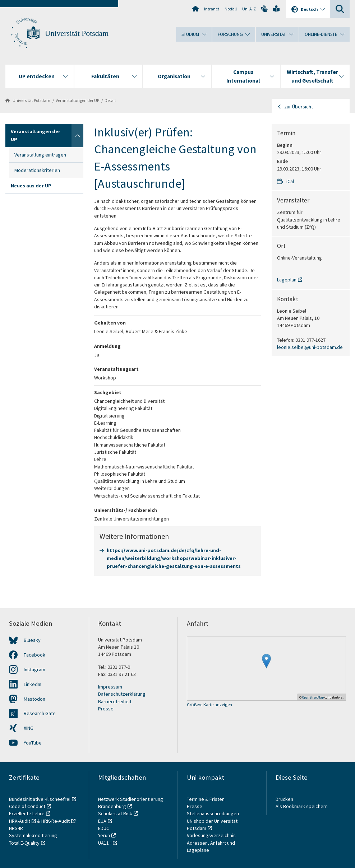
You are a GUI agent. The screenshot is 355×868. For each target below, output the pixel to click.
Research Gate (40, 713)
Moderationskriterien (37, 170)
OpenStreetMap (313, 697)
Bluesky (32, 640)
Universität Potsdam (77, 33)
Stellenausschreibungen (213, 813)
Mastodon (34, 699)
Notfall (231, 9)
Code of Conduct (27, 806)
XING (29, 728)
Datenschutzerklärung (122, 694)
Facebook (34, 655)
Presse (106, 709)
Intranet (212, 9)
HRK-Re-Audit (56, 821)
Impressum (110, 687)
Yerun (104, 835)
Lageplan (287, 280)
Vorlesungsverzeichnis (212, 835)
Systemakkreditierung (33, 835)
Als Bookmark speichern (302, 806)
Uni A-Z (249, 9)
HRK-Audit (20, 821)
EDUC (104, 828)
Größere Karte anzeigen (209, 705)
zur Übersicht (299, 107)
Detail (110, 100)
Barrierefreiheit (115, 701)
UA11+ (105, 843)
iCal (290, 181)
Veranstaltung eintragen (40, 155)
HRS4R (16, 828)
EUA (102, 821)
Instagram (34, 669)
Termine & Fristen (206, 799)
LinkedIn (33, 684)
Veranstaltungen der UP (77, 100)
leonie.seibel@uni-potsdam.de (310, 347)
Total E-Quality (24, 843)
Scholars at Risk (115, 813)
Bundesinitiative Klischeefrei (40, 799)
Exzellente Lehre (27, 813)
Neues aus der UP (31, 186)
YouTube (33, 743)
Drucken (284, 799)
